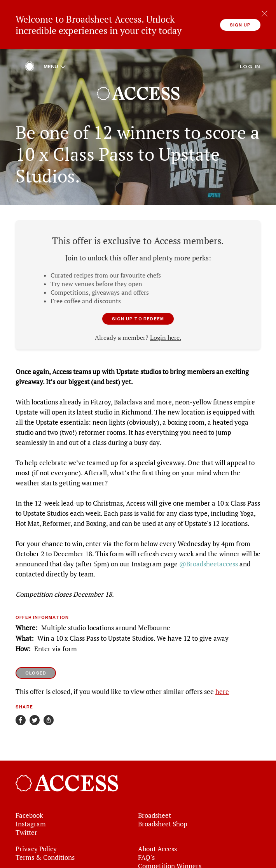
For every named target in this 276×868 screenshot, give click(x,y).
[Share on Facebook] (21, 715)
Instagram (31, 819)
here (222, 687)
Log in (250, 61)
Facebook (29, 810)
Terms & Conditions (45, 852)
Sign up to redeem (138, 314)
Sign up (240, 25)
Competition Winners (170, 861)
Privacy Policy (36, 843)
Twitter (26, 827)
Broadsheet (155, 810)
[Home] (30, 63)
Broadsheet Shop (163, 819)
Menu (55, 61)
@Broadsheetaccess (209, 559)
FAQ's (146, 852)
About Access (157, 843)
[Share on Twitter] (35, 715)
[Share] (49, 715)
